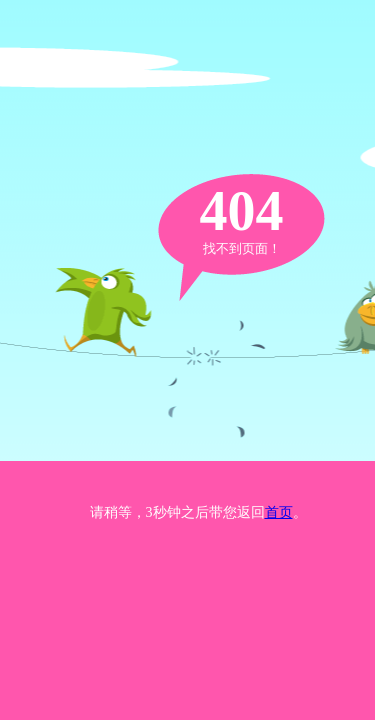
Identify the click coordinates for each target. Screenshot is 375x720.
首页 (279, 512)
